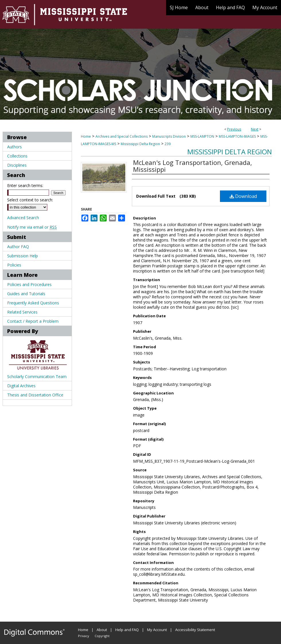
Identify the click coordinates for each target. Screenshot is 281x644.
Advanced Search (23, 218)
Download (243, 196)
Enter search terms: (25, 185)
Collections (17, 156)
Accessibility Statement (195, 630)
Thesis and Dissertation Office (35, 395)
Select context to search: (30, 200)
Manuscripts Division (169, 136)
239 (168, 144)
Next (255, 129)
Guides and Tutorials (26, 294)
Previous (234, 129)
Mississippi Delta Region (140, 144)
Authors (14, 147)
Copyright (102, 636)
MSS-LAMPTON (202, 136)
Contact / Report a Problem (33, 321)
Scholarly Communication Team (37, 377)
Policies (14, 265)
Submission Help (23, 256)
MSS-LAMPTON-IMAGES (237, 136)
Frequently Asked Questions (33, 303)
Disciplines (17, 165)
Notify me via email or (32, 227)
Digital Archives (21, 386)
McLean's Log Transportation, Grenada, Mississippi (193, 166)
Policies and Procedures (29, 284)
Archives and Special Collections (122, 136)
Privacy (84, 636)
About (102, 630)
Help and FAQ (127, 630)
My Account (157, 630)
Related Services (22, 312)
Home (86, 136)
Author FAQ (18, 247)
